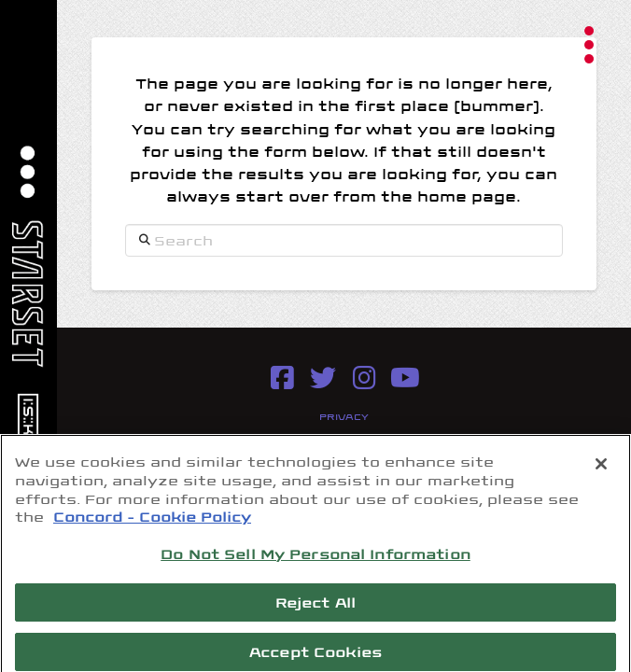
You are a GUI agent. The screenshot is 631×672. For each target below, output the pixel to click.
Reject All (315, 608)
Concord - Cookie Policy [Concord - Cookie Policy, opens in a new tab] (152, 522)
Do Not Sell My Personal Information (315, 559)
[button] (589, 45)
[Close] (601, 470)
